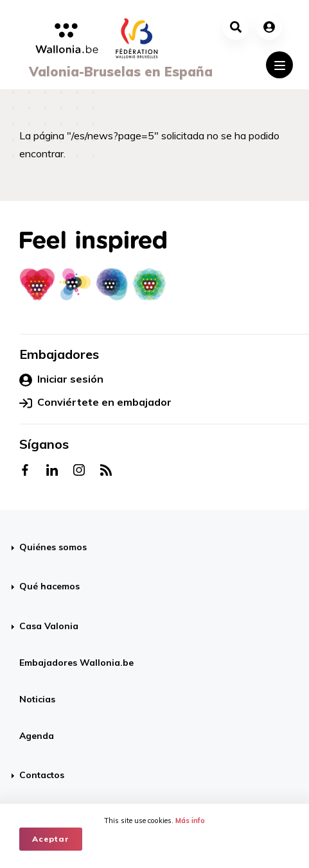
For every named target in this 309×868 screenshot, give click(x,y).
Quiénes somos (53, 547)
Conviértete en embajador (95, 403)
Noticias (37, 699)
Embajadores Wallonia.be (76, 663)
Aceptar (51, 839)
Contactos (42, 775)
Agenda (37, 736)
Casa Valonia (49, 626)
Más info (190, 820)
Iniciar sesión (61, 379)
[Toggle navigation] (279, 65)
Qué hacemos (49, 586)
